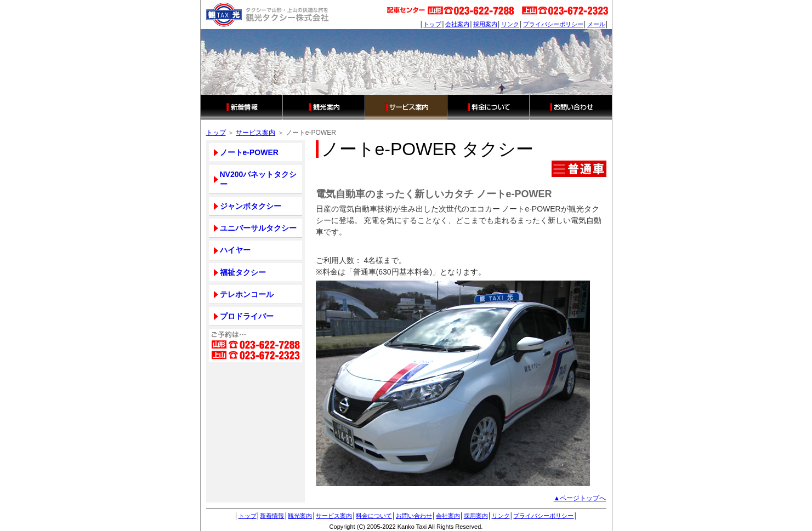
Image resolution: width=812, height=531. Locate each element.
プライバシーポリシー (553, 24)
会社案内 (457, 24)
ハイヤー (235, 250)
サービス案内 (406, 107)
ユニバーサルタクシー (258, 228)
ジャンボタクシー (251, 206)
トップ (432, 24)
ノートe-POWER (249, 152)
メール (596, 24)
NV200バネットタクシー (259, 179)
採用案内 (485, 24)
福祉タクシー (243, 272)
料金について (489, 107)
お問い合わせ (571, 107)
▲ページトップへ (580, 498)
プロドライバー (247, 316)
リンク (510, 24)
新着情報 (242, 107)
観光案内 (324, 107)
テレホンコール (247, 294)
